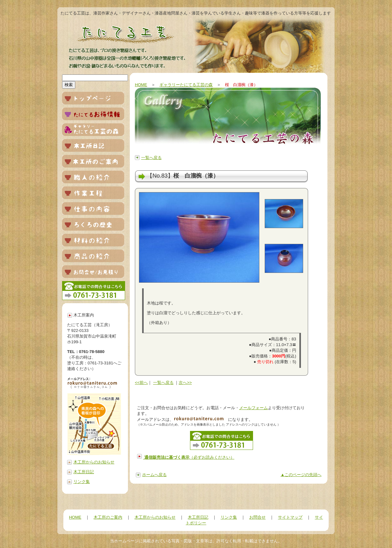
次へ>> (185, 383)
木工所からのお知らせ (94, 462)
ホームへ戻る (154, 475)
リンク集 (82, 482)
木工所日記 (84, 472)
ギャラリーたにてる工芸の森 (186, 85)
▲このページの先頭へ (301, 475)
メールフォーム (254, 408)
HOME (141, 85)
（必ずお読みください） (189, 457)
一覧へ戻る (151, 158)
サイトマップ (290, 517)
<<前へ (141, 383)
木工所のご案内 (108, 517)
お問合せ (257, 517)
